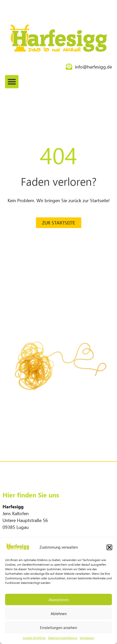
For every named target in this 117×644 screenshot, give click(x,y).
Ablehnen (59, 614)
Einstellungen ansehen (58, 628)
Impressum (87, 638)
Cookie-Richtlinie (34, 638)
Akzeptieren (59, 600)
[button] (109, 547)
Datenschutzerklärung (63, 638)
